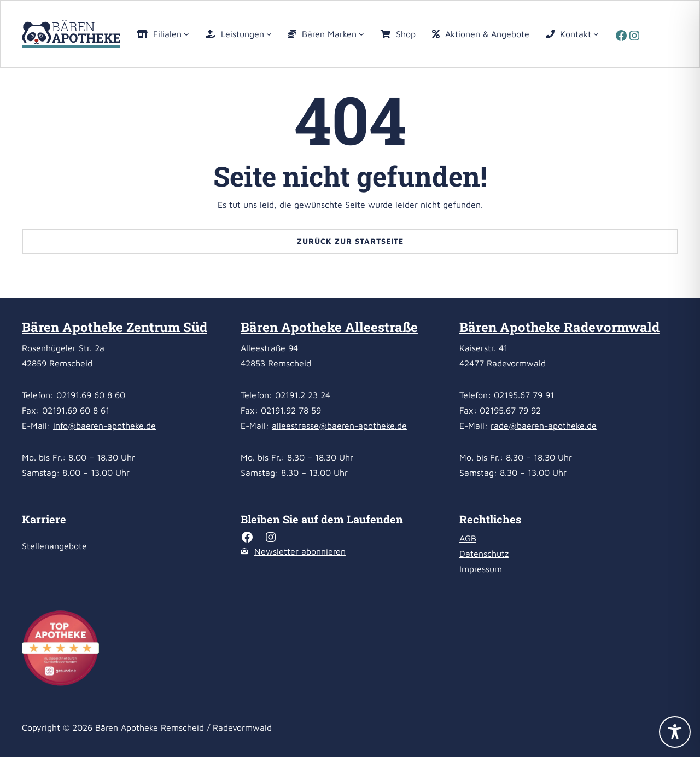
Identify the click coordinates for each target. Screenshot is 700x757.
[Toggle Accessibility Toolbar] (675, 732)
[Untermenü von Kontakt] (596, 34)
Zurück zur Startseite (350, 241)
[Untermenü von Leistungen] (269, 34)
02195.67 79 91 (524, 395)
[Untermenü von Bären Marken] (361, 34)
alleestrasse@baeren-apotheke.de (339, 426)
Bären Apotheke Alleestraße (329, 327)
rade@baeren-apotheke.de (544, 426)
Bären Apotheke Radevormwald (559, 327)
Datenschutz (484, 554)
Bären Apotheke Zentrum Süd (115, 327)
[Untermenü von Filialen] (186, 34)
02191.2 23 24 (303, 395)
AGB (468, 538)
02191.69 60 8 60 (91, 395)
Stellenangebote (54, 546)
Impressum (481, 569)
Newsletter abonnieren (300, 551)
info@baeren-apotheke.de (104, 426)
